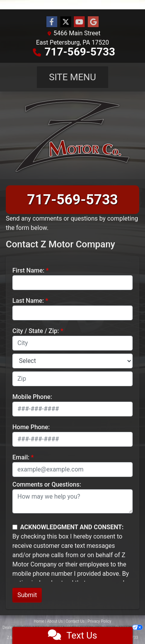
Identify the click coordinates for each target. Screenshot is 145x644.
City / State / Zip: (36, 331)
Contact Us (75, 621)
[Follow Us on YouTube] (79, 22)
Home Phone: (31, 427)
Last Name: (28, 301)
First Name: (28, 270)
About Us (55, 621)
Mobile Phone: (32, 397)
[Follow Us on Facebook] (52, 22)
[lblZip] (72, 379)
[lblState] (72, 361)
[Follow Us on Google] (93, 22)
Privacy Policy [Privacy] (99, 621)
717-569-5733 (80, 52)
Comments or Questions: (47, 484)
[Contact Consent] (15, 527)
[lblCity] (72, 343)
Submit (27, 595)
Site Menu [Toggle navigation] (73, 77)
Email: (21, 457)
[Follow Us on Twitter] (66, 22)
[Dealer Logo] (72, 135)
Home (39, 621)
